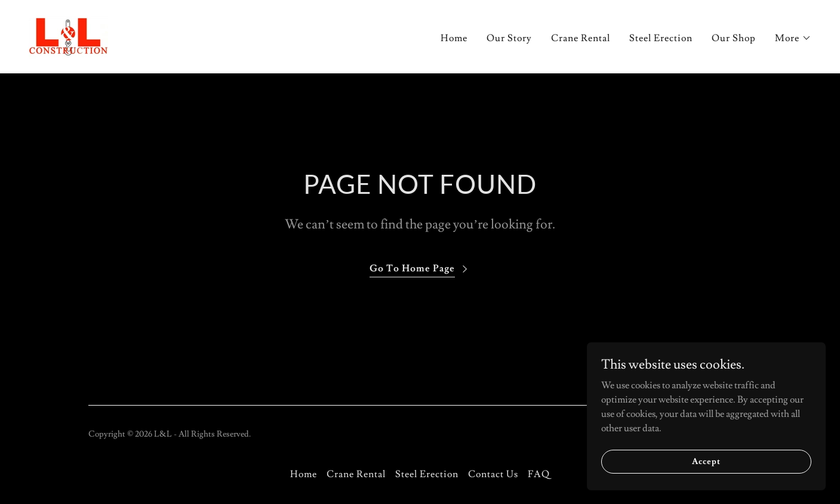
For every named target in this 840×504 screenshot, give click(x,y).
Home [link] (454, 38)
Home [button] (304, 474)
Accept (706, 469)
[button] (793, 38)
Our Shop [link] (734, 38)
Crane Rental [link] (581, 38)
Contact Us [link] (493, 474)
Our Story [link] (509, 38)
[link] (68, 35)
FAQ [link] (539, 474)
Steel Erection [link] (661, 38)
